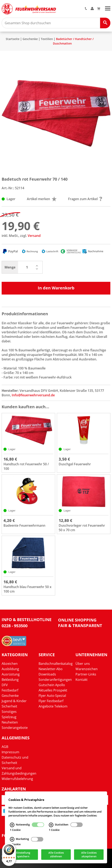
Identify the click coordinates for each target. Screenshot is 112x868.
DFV (5, 685)
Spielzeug (9, 717)
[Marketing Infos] (12, 839)
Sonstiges (9, 712)
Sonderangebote (15, 728)
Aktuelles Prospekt (53, 690)
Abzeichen (10, 664)
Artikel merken (42, 199)
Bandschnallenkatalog (56, 664)
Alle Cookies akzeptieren (89, 854)
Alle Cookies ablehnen (56, 854)
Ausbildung (10, 669)
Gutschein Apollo (52, 685)
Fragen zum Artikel (85, 199)
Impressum (10, 752)
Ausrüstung (11, 674)
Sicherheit (9, 706)
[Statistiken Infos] (51, 825)
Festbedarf (10, 690)
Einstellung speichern (23, 854)
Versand (34, 236)
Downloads (47, 674)
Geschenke (30, 39)
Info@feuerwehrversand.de (33, 395)
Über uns (83, 664)
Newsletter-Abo (51, 669)
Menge (10, 267)
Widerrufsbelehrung (17, 779)
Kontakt (82, 680)
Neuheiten (10, 722)
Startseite (13, 39)
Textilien (47, 39)
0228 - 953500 (15, 626)
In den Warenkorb (56, 288)
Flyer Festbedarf (51, 701)
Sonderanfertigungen (55, 680)
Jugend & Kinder (14, 701)
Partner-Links (86, 674)
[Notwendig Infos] (12, 825)
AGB (5, 747)
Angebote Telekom (53, 706)
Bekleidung (10, 680)
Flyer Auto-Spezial (52, 696)
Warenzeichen (87, 669)
